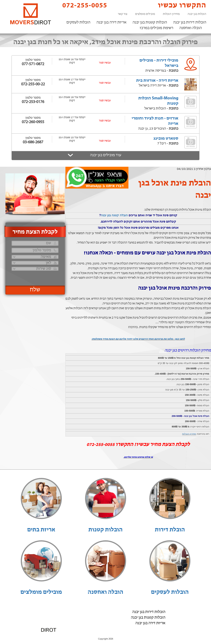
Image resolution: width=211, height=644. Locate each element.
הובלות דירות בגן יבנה (190, 22)
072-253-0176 (33, 102)
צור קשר (123, 14)
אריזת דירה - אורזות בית (157, 81)
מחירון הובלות (171, 14)
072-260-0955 (33, 122)
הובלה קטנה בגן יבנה (114, 215)
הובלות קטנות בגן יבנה (150, 22)
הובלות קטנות (105, 530)
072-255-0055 (82, 5)
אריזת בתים (41, 530)
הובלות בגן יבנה (197, 14)
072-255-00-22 (33, 84)
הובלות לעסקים (78, 22)
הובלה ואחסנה (191, 28)
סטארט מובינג (166, 139)
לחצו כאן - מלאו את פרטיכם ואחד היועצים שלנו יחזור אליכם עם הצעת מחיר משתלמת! (138, 339)
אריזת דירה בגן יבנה (111, 22)
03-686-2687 (33, 142)
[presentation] (35, 277)
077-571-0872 (33, 64)
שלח (35, 290)
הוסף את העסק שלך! (170, 635)
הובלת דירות (170, 530)
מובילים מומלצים (145, 14)
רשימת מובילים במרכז (157, 28)
